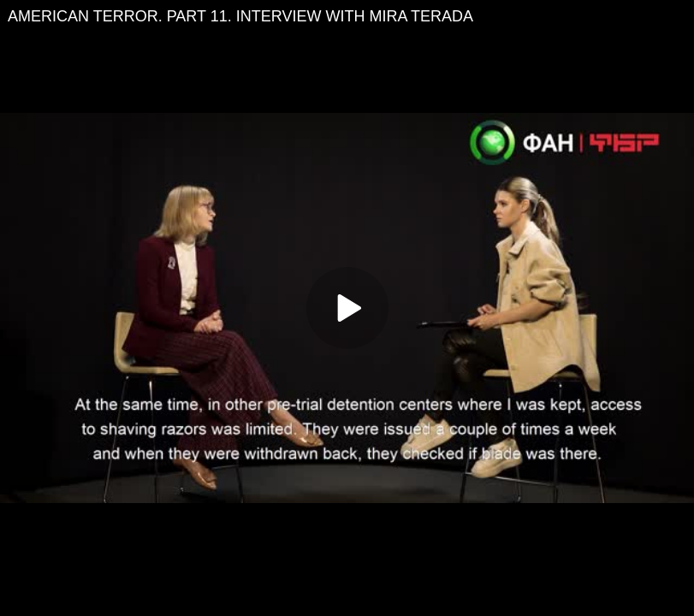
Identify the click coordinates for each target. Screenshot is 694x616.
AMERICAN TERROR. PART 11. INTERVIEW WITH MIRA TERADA (240, 16)
